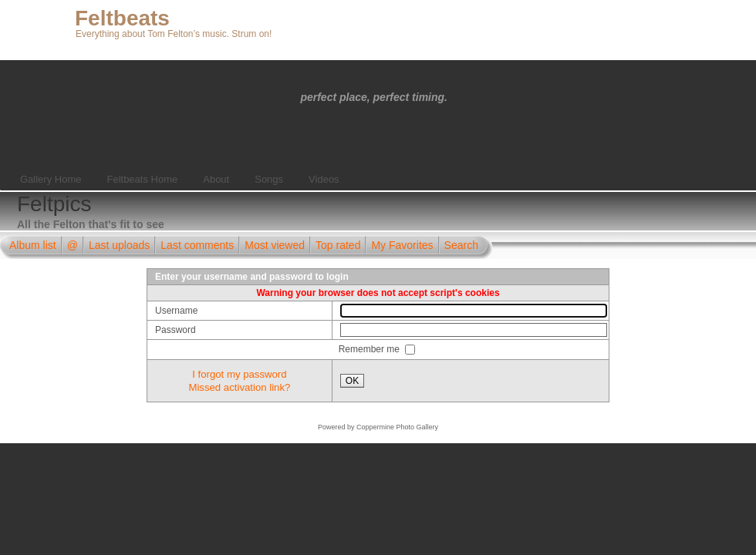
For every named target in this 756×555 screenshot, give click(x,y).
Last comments (197, 245)
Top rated (338, 245)
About (216, 179)
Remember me (371, 349)
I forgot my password (239, 374)
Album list (33, 245)
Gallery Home (51, 179)
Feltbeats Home (142, 179)
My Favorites (402, 245)
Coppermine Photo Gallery (397, 427)
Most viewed (275, 245)
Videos (324, 179)
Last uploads (119, 245)
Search (461, 245)
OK (352, 381)
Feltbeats (122, 18)
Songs (269, 179)
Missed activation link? (239, 387)
